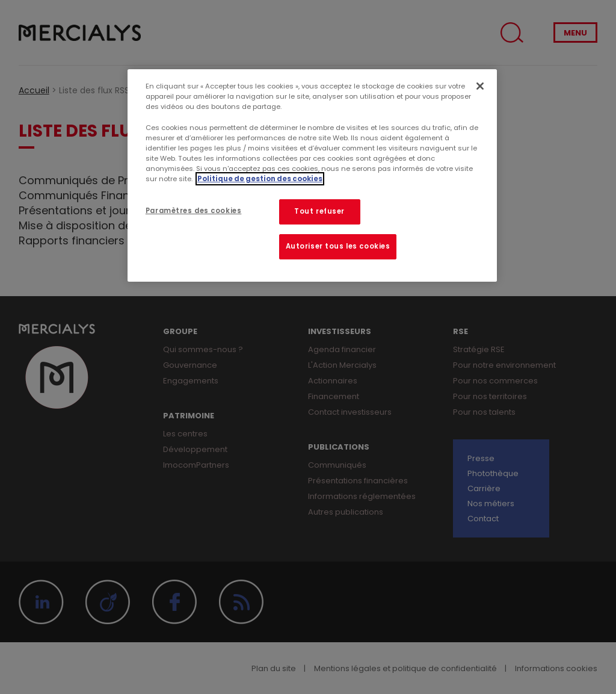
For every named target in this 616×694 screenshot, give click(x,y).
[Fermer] (480, 86)
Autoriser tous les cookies (338, 246)
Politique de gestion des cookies (260, 179)
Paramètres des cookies (194, 211)
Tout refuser (319, 211)
